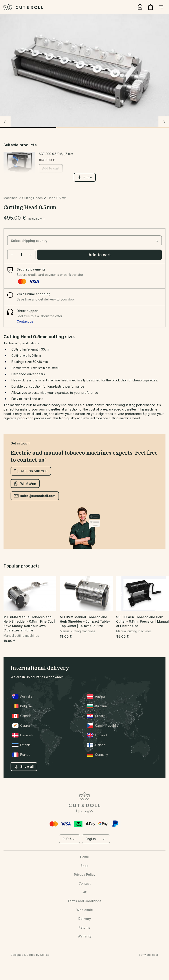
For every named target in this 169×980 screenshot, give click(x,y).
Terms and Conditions (84, 901)
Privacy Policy (85, 875)
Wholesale (85, 910)
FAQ (84, 892)
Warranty (85, 936)
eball (155, 955)
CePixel (45, 955)
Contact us (25, 321)
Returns (84, 927)
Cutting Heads (32, 198)
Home (84, 857)
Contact (85, 883)
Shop (84, 866)
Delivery (85, 919)
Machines (10, 198)
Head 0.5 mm (57, 198)
